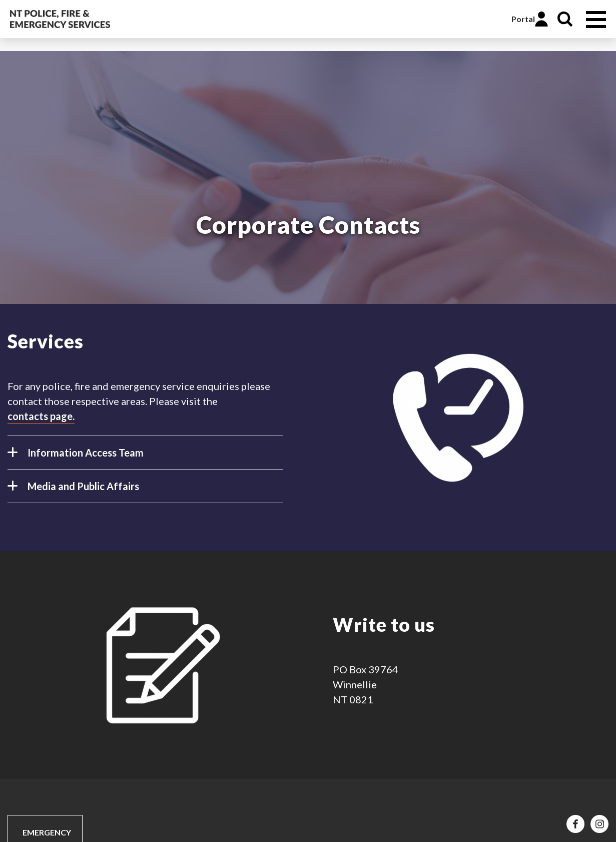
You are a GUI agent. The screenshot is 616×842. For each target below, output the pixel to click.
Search (565, 19)
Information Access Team (76, 457)
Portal (523, 19)
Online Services (493, 19)
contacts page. (41, 416)
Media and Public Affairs (73, 490)
